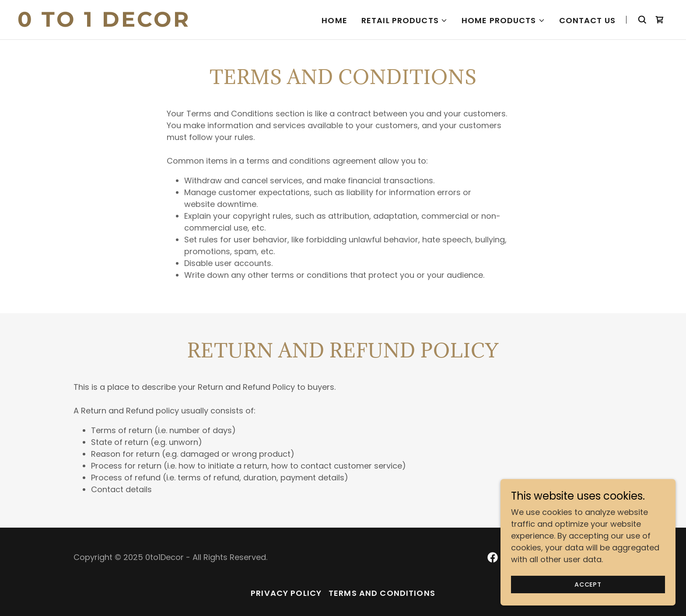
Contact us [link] (587, 20)
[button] (404, 21)
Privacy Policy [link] (286, 593)
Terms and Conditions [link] (382, 593)
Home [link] (334, 20)
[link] (131, 24)
